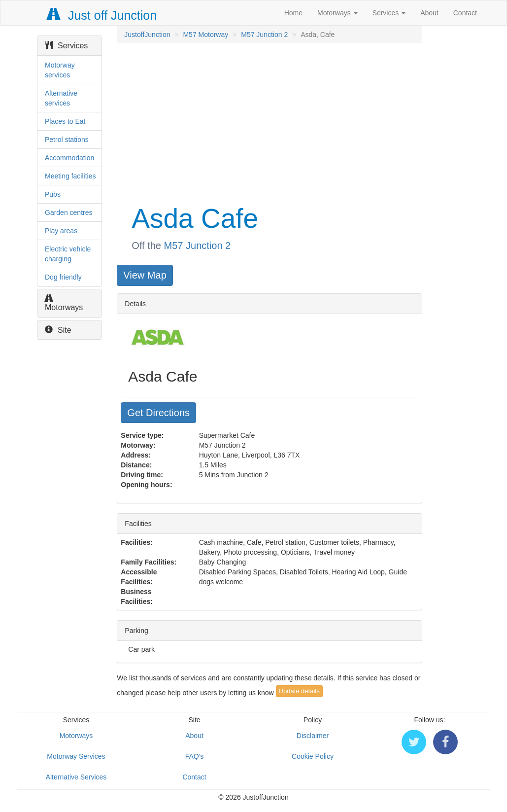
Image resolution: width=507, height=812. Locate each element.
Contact (465, 13)
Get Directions (158, 413)
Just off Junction (102, 15)
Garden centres (69, 212)
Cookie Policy (313, 756)
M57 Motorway (205, 35)
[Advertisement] (269, 122)
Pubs (53, 194)
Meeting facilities (70, 176)
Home (293, 13)
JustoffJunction (147, 35)
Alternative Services (76, 777)
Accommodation (69, 158)
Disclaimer (313, 736)
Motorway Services (76, 756)
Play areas (61, 231)
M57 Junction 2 (264, 35)
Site (58, 330)
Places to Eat (65, 121)
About (429, 13)
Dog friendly (63, 277)
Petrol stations (67, 140)
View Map (145, 275)
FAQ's (195, 756)
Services (389, 13)
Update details (299, 691)
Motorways (338, 13)
